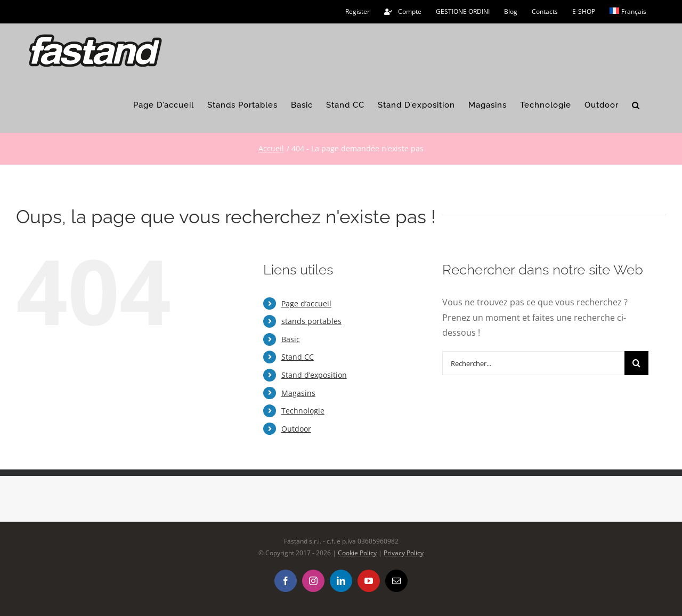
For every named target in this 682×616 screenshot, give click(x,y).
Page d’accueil (306, 303)
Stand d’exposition (314, 375)
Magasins (298, 393)
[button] (636, 106)
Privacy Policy (404, 553)
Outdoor (296, 429)
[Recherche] (636, 363)
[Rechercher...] (533, 363)
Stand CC (298, 357)
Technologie (303, 411)
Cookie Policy (357, 553)
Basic (291, 339)
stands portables (311, 321)
